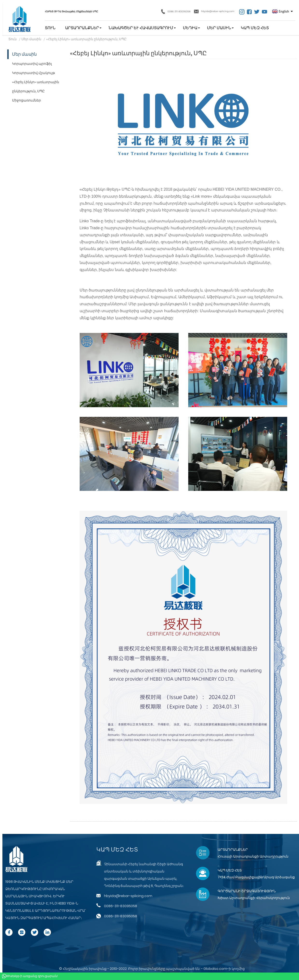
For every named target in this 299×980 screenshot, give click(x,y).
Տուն (50, 28)
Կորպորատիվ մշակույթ (33, 73)
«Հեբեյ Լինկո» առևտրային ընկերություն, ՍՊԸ (86, 39)
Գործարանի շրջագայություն (247, 891)
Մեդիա (190, 28)
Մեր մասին (219, 28)
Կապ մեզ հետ (255, 28)
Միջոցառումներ (27, 100)
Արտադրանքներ (82, 28)
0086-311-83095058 (176, 12)
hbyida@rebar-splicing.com (214, 11)
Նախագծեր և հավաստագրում (141, 28)
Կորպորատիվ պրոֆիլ (32, 64)
